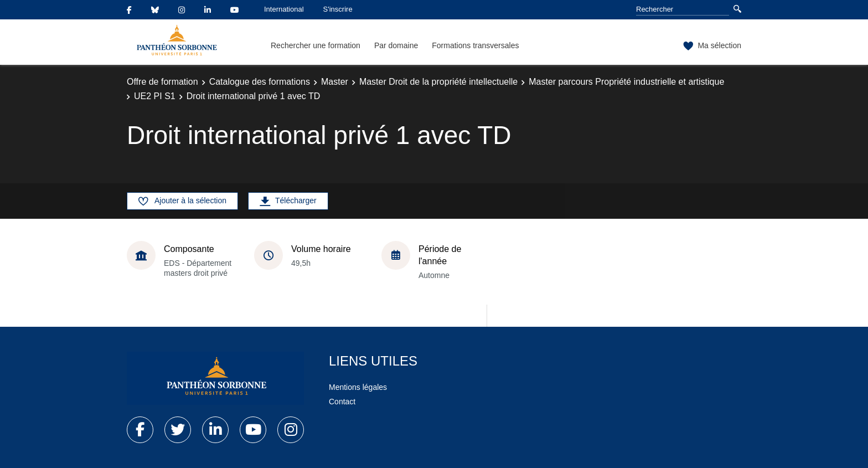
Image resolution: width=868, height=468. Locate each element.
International (284, 9)
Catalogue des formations (260, 82)
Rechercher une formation (316, 45)
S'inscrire (338, 9)
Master (335, 82)
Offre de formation (162, 82)
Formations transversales (475, 45)
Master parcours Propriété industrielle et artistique (626, 82)
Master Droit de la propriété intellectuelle (438, 82)
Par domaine (396, 45)
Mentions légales (358, 387)
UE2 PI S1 (155, 96)
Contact (342, 402)
